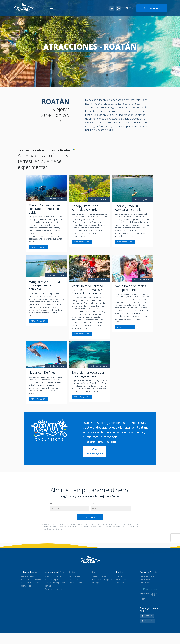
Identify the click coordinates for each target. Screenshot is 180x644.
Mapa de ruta (74, 576)
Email (93, 503)
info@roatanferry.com (149, 589)
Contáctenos (145, 583)
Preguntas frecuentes (54, 589)
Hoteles (120, 576)
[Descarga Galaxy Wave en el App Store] (112, 8)
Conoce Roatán (75, 580)
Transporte (121, 583)
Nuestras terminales (53, 576)
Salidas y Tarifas (27, 576)
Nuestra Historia (147, 576)
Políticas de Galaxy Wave (31, 580)
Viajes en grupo (51, 580)
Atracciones (121, 580)
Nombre (52, 503)
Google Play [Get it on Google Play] (148, 621)
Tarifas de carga (99, 576)
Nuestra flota (146, 580)
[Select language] (131, 8)
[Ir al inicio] (25, 7)
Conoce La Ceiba (76, 583)
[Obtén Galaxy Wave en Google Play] (118, 8)
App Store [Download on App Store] (147, 616)
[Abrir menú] (52, 8)
